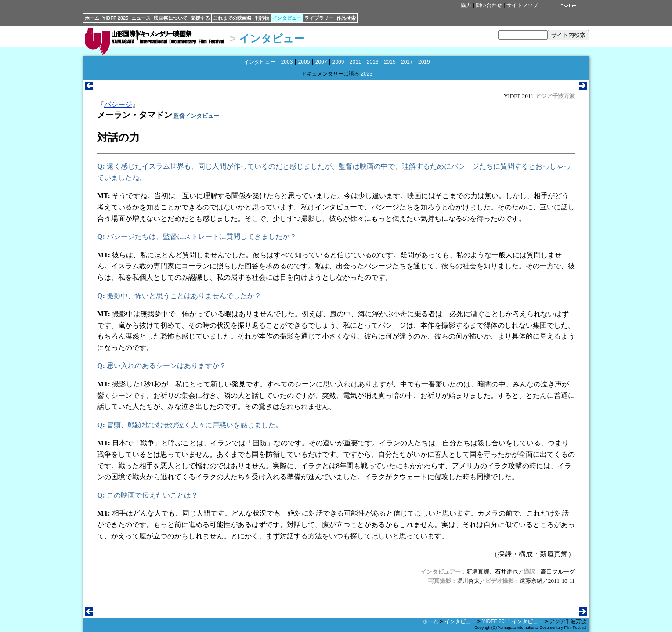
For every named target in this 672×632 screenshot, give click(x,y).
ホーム (92, 18)
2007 (321, 62)
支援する (200, 18)
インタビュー (287, 18)
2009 (338, 62)
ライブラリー (319, 18)
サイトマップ (522, 5)
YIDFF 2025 (115, 18)
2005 (304, 62)
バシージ (118, 104)
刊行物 (262, 18)
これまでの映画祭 (232, 18)
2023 (367, 74)
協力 (466, 5)
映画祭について (171, 18)
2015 (390, 62)
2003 (287, 62)
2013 (373, 62)
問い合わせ (489, 5)
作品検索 (346, 18)
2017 (407, 62)
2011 (356, 62)
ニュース (141, 18)
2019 (424, 62)
